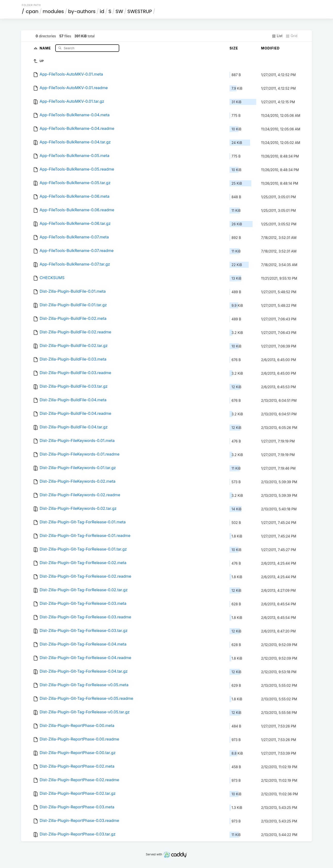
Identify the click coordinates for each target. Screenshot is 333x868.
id (102, 11)
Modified (270, 48)
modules (53, 11)
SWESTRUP (140, 11)
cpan (32, 11)
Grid (292, 36)
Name (46, 48)
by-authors (82, 11)
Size (234, 48)
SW (119, 11)
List (277, 36)
